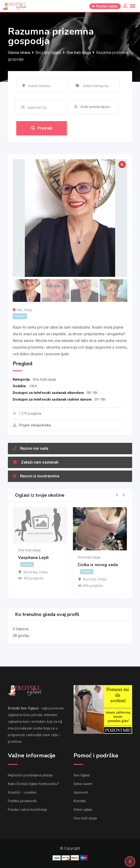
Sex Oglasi (82, 775)
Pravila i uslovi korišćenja (27, 810)
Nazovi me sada (30, 448)
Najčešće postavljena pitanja (30, 775)
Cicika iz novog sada (98, 565)
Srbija (28, 310)
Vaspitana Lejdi (33, 558)
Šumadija (30, 572)
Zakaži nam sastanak (35, 462)
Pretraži (42, 128)
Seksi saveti (83, 784)
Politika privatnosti (22, 801)
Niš (19, 310)
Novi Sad (90, 579)
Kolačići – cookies (22, 792)
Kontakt (80, 801)
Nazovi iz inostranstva (36, 476)
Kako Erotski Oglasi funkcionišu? (33, 784)
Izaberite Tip (37, 108)
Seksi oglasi (83, 810)
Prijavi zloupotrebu (32, 425)
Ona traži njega (44, 379)
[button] (117, 495)
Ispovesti (81, 792)
